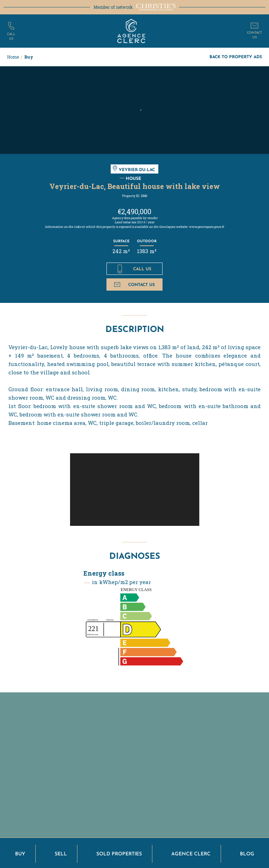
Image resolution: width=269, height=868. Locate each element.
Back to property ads (236, 57)
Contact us (134, 284)
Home (13, 57)
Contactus (254, 35)
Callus (11, 36)
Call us (134, 269)
